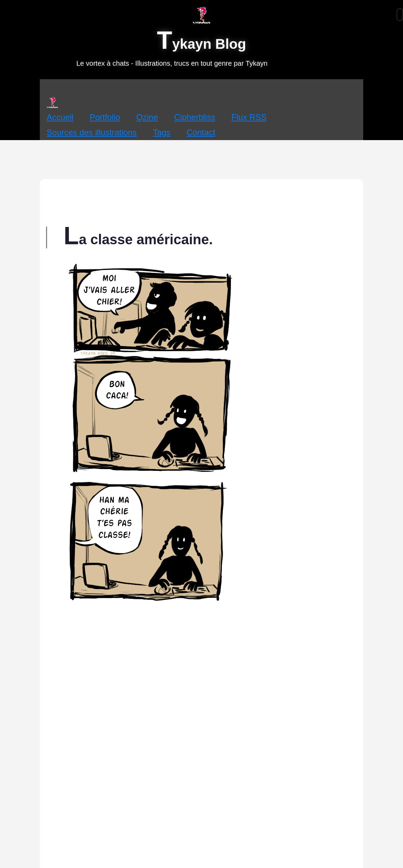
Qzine (147, 117)
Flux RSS (249, 117)
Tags (162, 132)
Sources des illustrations (92, 132)
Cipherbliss (195, 117)
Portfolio (105, 117)
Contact (201, 132)
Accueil (60, 117)
